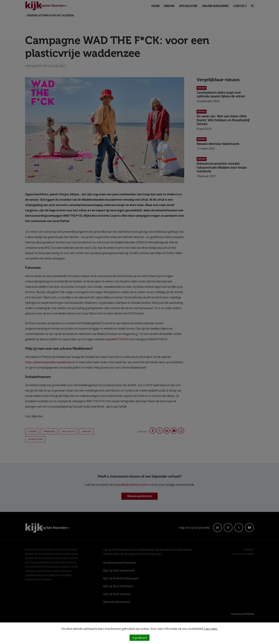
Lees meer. (211, 629)
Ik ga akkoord (139, 638)
